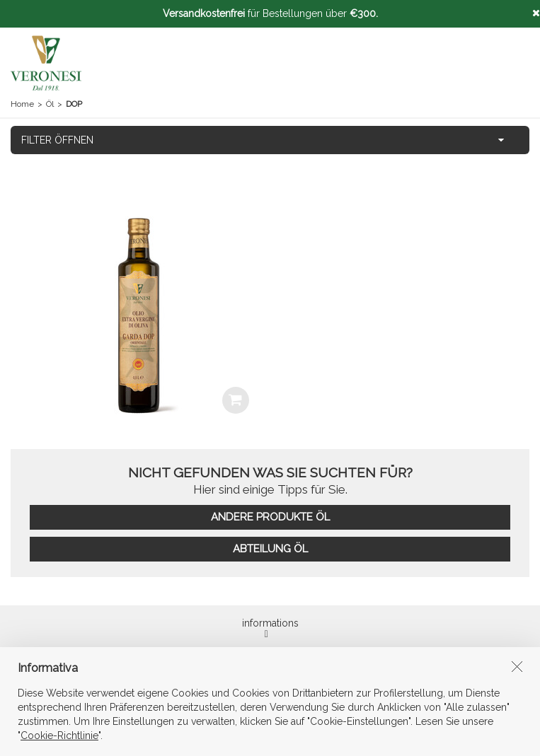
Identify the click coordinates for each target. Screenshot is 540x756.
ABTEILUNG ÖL (270, 549)
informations (270, 628)
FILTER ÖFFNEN (57, 140)
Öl (50, 104)
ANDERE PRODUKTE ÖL (270, 517)
